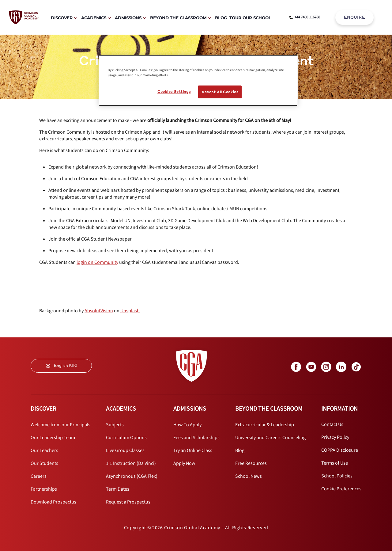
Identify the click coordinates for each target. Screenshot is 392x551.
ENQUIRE (354, 17)
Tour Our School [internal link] (250, 18)
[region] (198, 81)
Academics (94, 18)
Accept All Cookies (220, 92)
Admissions (128, 18)
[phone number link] (305, 17)
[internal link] (354, 17)
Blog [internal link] (221, 18)
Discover (62, 18)
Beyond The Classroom (178, 18)
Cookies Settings (174, 91)
